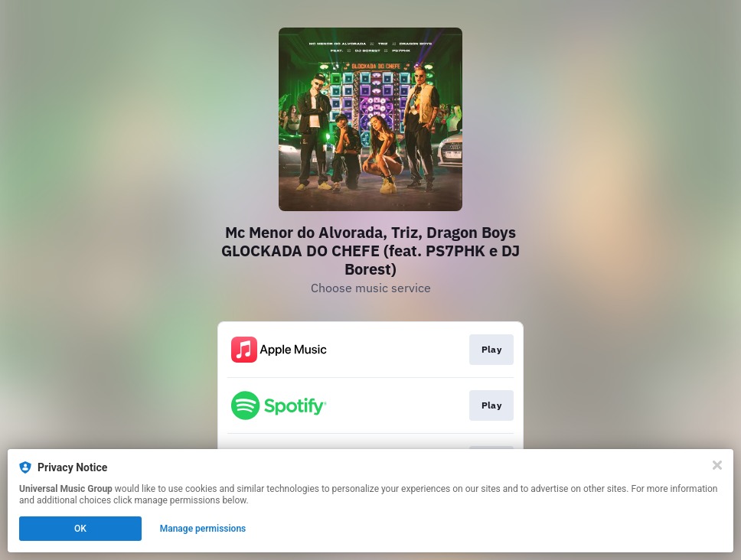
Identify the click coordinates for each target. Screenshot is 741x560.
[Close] (717, 465)
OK (80, 529)
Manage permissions (203, 529)
